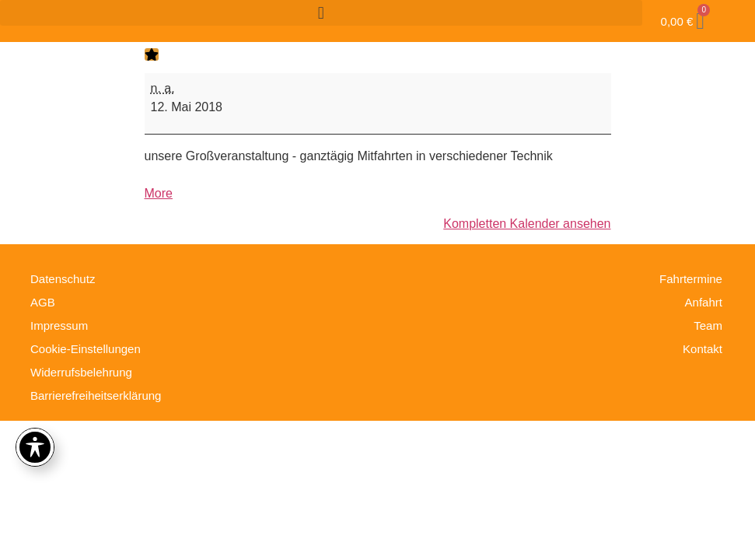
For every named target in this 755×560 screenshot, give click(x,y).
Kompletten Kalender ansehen (527, 224)
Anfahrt (704, 302)
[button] (321, 13)
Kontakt (703, 349)
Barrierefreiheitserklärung (96, 395)
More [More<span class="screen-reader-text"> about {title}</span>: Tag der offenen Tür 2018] (159, 193)
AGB (43, 302)
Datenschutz (63, 279)
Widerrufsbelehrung (81, 372)
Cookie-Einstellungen (86, 349)
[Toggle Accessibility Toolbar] (35, 447)
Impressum (59, 325)
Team (708, 325)
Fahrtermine (691, 279)
